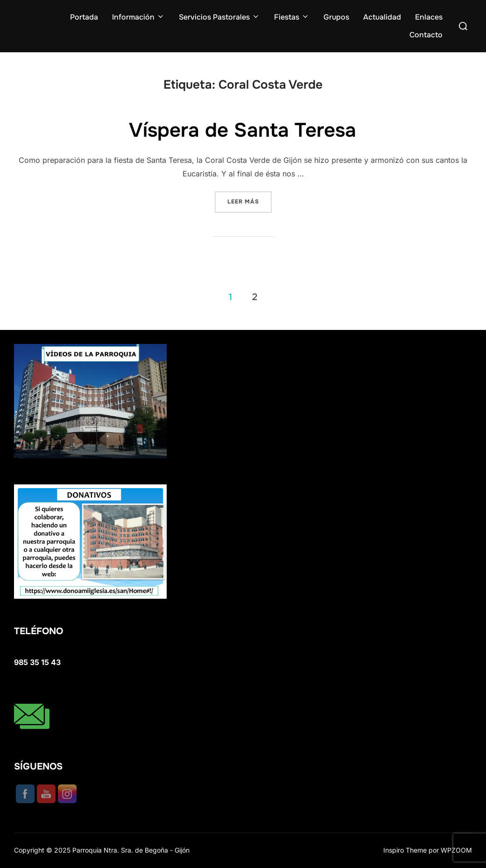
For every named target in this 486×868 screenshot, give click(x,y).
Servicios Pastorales (219, 17)
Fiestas (292, 17)
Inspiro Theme (405, 850)
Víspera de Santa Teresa (243, 130)
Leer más (250, 201)
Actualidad (382, 17)
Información (138, 17)
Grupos (336, 17)
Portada (84, 17)
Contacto (426, 35)
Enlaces (429, 17)
